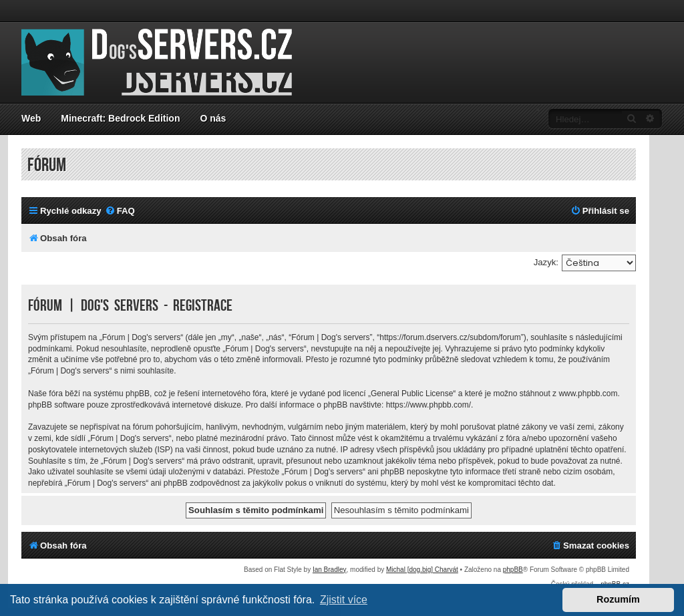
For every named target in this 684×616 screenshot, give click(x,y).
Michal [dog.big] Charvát (422, 570)
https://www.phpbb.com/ (429, 405)
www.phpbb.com (588, 394)
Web (31, 118)
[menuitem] (120, 211)
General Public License (412, 394)
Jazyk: (546, 262)
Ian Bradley (330, 570)
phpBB (513, 570)
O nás (213, 118)
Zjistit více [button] (344, 600)
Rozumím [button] (618, 599)
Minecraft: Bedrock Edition (120, 118)
